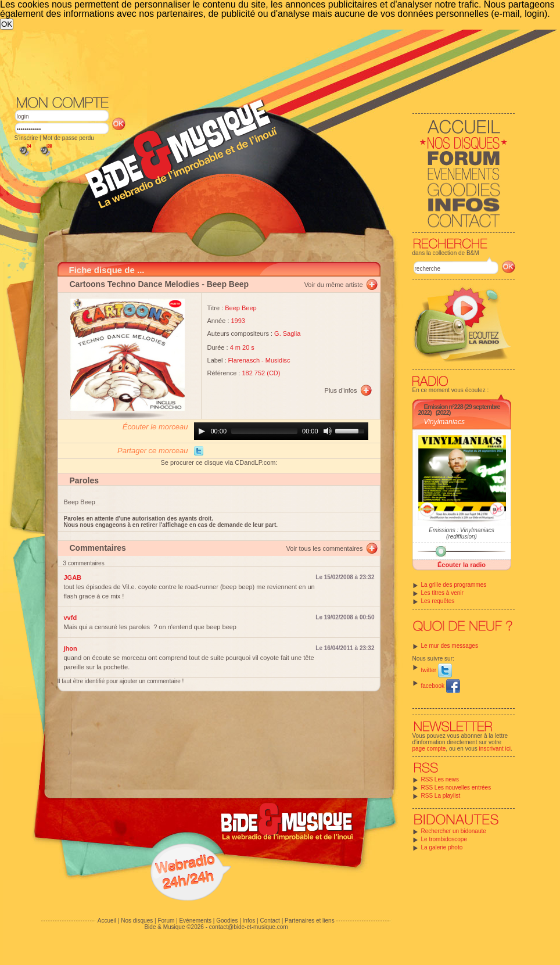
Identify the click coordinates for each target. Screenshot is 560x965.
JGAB (73, 577)
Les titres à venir (442, 593)
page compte (429, 749)
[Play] (202, 431)
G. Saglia (287, 333)
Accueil (107, 921)
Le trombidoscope (444, 839)
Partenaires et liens (310, 921)
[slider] (264, 431)
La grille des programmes (454, 585)
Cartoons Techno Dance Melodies (135, 284)
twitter (437, 670)
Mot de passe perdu (68, 138)
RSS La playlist (441, 796)
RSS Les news (440, 779)
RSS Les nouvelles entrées (456, 788)
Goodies (227, 921)
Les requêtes (438, 601)
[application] (281, 431)
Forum (166, 921)
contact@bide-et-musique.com (249, 927)
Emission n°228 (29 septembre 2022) (459, 410)
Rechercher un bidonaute (454, 831)
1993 (238, 321)
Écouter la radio (462, 565)
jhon (71, 648)
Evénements (195, 921)
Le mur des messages (450, 646)
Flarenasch (244, 360)
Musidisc (278, 360)
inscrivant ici (495, 749)
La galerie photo (442, 847)
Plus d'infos (341, 390)
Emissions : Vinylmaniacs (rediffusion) (462, 533)
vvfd (71, 618)
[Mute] (328, 431)
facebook (441, 686)
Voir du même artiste (334, 285)
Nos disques (137, 921)
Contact (270, 921)
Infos (249, 921)
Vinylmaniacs (444, 422)
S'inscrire (26, 138)
